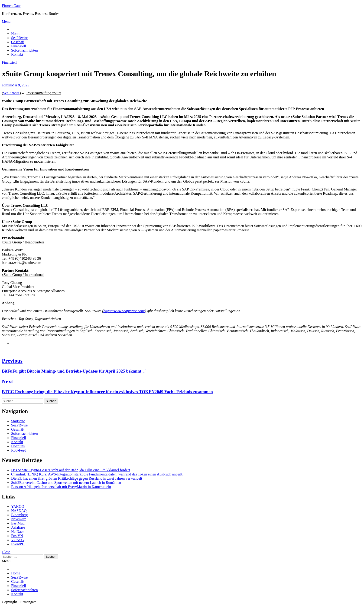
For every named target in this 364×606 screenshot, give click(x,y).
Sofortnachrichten (24, 50)
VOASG (18, 540)
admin (6, 85)
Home (16, 34)
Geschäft (18, 42)
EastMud (18, 523)
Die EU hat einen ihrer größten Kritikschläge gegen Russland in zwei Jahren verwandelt (77, 478)
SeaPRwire (19, 38)
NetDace (18, 532)
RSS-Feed (19, 450)
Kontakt (17, 54)
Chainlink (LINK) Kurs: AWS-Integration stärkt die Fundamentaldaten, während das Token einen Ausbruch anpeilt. (97, 474)
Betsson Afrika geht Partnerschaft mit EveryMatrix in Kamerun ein (61, 487)
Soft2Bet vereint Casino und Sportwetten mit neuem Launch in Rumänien (66, 483)
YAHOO (18, 506)
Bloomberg (19, 515)
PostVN (17, 536)
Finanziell (19, 46)
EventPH (18, 544)
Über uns (18, 446)
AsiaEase (18, 527)
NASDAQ (19, 511)
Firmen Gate (11, 6)
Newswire (19, 519)
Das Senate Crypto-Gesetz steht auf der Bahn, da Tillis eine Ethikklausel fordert (71, 470)
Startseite (18, 421)
